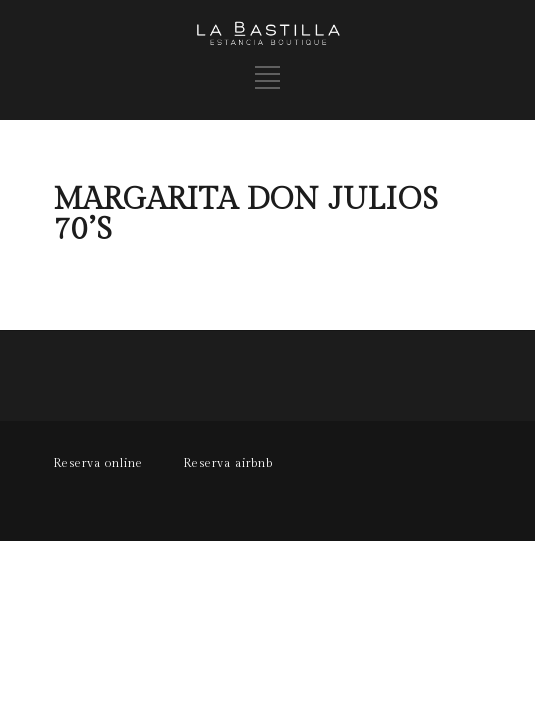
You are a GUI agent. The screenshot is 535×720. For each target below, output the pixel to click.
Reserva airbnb (228, 463)
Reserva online (98, 463)
